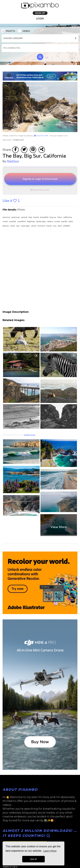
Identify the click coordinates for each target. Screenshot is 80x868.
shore (34, 227)
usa (55, 227)
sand (13, 227)
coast (5, 222)
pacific (65, 222)
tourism (42, 227)
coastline (22, 222)
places (6, 227)
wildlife (66, 227)
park (71, 222)
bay (31, 218)
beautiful (45, 218)
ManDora (13, 162)
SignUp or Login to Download (40, 180)
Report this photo (40, 191)
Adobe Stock (30, 436)
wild (60, 227)
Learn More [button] (50, 851)
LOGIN (40, 19)
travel (49, 227)
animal (24, 218)
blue (60, 218)
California (67, 218)
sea (18, 227)
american (16, 218)
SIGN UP (40, 13)
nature (50, 222)
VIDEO (24, 31)
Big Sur (53, 218)
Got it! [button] (33, 859)
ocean (57, 222)
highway (31, 222)
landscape (41, 222)
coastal (13, 222)
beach (36, 218)
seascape (26, 227)
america (7, 218)
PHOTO (8, 31)
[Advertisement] (35, 270)
